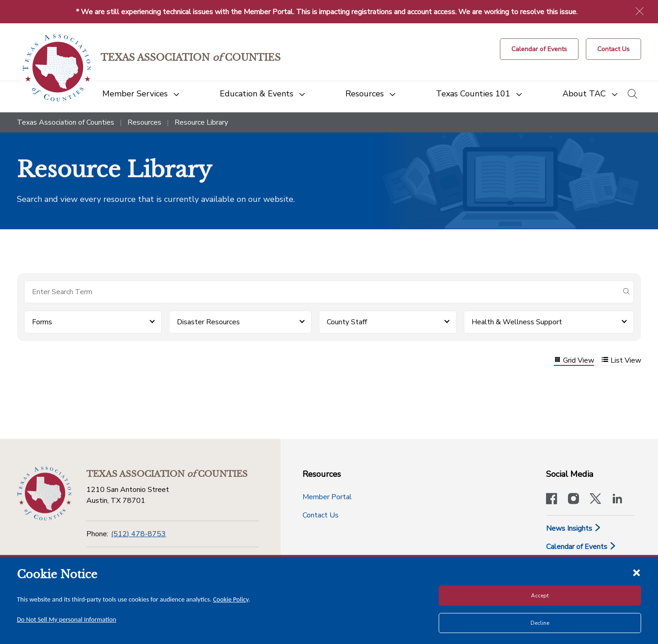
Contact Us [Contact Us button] (321, 515)
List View (621, 361)
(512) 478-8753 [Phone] (138, 534)
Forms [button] (42, 322)
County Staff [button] (347, 322)
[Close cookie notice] (637, 572)
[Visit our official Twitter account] (595, 500)
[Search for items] (322, 292)
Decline (540, 623)
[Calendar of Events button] (539, 49)
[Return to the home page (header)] (57, 68)
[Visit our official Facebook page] (552, 500)
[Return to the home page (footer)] (44, 494)
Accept (540, 596)
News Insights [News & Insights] (574, 528)
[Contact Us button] (613, 49)
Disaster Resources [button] (208, 322)
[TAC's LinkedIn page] (617, 500)
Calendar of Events (581, 547)
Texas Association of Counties (66, 122)
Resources (144, 122)
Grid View (574, 361)
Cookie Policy (231, 599)
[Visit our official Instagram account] (573, 500)
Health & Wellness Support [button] (517, 322)
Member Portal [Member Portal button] (327, 497)
